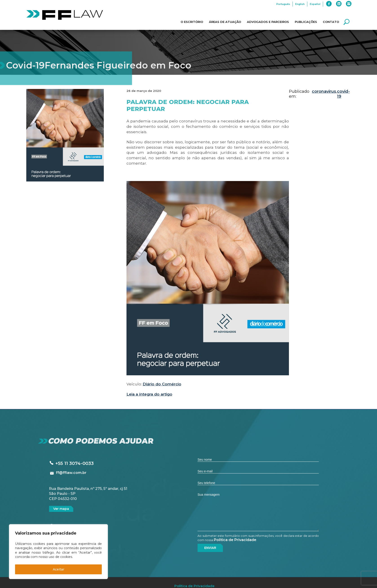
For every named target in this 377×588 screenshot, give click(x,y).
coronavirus (324, 91)
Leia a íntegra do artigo (149, 394)
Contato (331, 22)
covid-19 (343, 94)
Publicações (306, 22)
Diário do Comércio (162, 384)
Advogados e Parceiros (268, 22)
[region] (58, 552)
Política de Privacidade (235, 540)
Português (283, 4)
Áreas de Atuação (225, 22)
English (300, 4)
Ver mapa (61, 509)
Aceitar (59, 569)
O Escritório (192, 22)
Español (315, 4)
